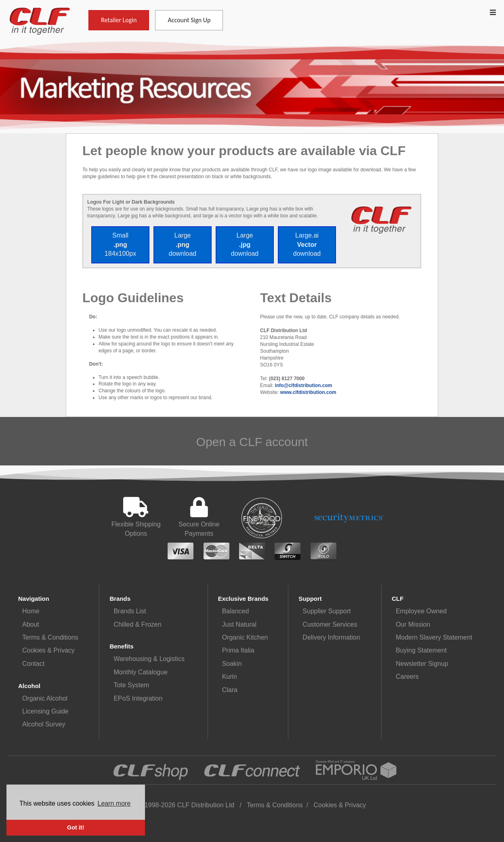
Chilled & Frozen (137, 624)
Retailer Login (119, 20)
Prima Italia (238, 650)
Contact (33, 664)
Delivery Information (331, 637)
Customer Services (330, 624)
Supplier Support (327, 611)
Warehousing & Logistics (149, 659)
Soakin (232, 664)
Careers (407, 677)
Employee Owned (421, 611)
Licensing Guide (45, 711)
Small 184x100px (120, 244)
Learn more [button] (114, 803)
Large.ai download (307, 244)
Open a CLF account (252, 442)
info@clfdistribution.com (304, 385)
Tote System (131, 685)
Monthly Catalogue (140, 672)
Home (31, 611)
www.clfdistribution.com (308, 392)
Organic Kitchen (245, 637)
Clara (230, 690)
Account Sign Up (189, 20)
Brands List (130, 611)
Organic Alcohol (45, 698)
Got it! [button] (76, 827)
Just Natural (239, 624)
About (31, 624)
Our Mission (413, 624)
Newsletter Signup (422, 664)
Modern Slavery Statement (434, 637)
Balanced (236, 611)
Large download (183, 244)
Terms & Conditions (50, 637)
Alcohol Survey (44, 724)
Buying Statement (421, 650)
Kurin (230, 677)
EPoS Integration (138, 698)
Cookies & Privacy (48, 650)
